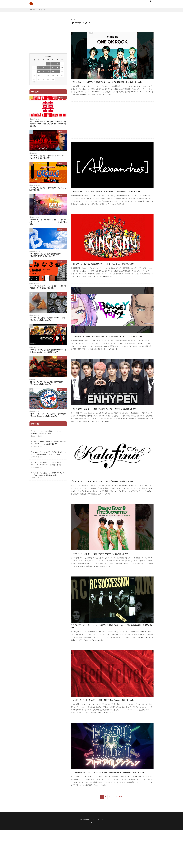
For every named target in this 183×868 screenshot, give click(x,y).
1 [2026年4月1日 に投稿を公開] (48, 64)
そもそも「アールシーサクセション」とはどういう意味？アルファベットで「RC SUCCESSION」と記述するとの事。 (111, 655)
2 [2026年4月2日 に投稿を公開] (53, 64)
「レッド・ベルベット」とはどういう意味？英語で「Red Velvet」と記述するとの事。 (111, 731)
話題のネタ (63, 98)
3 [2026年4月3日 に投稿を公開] (57, 64)
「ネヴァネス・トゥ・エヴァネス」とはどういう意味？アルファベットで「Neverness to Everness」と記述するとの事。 (47, 225)
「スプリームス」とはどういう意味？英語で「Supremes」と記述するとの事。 (112, 579)
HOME (33, 10)
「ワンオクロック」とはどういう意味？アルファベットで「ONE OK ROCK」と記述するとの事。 (110, 84)
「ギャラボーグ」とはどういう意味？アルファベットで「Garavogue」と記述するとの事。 (48, 486)
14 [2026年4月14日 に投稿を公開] (43, 71)
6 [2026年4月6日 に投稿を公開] (39, 68)
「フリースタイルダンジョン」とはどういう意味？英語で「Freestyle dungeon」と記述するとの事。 (106, 808)
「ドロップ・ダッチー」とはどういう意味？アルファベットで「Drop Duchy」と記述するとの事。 (48, 475)
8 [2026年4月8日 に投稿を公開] (48, 68)
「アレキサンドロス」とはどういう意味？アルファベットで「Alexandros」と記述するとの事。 (107, 197)
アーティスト (43, 10)
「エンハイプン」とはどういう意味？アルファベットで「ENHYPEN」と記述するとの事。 (105, 426)
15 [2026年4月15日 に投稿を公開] (48, 71)
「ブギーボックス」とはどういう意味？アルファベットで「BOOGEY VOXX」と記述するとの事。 (106, 350)
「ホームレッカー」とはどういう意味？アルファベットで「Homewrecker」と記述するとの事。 (48, 465)
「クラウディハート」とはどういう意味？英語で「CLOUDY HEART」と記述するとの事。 (47, 258)
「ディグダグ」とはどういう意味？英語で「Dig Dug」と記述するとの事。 (47, 191)
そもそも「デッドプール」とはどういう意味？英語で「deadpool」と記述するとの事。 (47, 391)
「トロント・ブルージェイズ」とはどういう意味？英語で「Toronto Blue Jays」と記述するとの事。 (48, 425)
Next (121, 835)
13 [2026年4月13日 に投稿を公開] (39, 71)
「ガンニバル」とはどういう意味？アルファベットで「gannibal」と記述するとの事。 (47, 158)
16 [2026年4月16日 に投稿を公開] (53, 71)
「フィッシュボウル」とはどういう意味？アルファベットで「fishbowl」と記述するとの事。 (48, 455)
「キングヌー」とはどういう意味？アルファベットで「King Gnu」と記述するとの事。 (111, 273)
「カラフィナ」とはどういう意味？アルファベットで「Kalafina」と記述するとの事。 (112, 502)
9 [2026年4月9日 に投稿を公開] (53, 68)
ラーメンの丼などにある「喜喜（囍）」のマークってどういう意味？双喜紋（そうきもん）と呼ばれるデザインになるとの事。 (47, 124)
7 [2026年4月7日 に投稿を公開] (43, 68)
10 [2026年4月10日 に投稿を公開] (57, 68)
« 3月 (33, 82)
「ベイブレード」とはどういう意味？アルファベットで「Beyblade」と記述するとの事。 (47, 324)
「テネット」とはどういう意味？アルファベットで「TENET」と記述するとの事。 (48, 444)
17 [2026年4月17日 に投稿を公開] (57, 71)
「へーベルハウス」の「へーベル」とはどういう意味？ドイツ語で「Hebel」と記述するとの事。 (47, 291)
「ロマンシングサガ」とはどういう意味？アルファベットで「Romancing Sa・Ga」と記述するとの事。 (48, 358)
